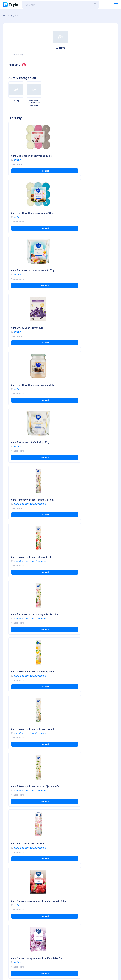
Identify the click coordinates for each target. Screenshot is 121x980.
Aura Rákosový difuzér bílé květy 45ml (32, 444)
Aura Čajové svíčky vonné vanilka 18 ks (33, 862)
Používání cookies (12, 919)
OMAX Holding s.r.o (29, 969)
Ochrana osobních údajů (14, 914)
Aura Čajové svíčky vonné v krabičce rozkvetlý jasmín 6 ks (85, 565)
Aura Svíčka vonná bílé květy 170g (83, 270)
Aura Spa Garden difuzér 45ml (28, 503)
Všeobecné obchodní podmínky (18, 910)
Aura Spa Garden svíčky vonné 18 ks (31, 156)
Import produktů (68, 919)
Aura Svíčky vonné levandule (81, 213)
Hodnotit (34, 171)
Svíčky (17, 160)
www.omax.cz (70, 948)
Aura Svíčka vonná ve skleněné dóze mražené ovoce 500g (85, 744)
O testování (66, 910)
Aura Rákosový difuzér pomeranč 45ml (86, 384)
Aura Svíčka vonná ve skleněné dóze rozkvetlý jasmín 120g (32, 625)
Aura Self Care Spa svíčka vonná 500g (33, 270)
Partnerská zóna (68, 923)
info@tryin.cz (70, 951)
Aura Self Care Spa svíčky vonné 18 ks (86, 156)
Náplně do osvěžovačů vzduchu (30, 331)
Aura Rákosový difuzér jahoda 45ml (84, 327)
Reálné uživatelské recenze (73, 914)
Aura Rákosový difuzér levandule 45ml (33, 327)
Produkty (17, 65)
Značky (11, 16)
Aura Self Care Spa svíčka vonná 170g (32, 213)
